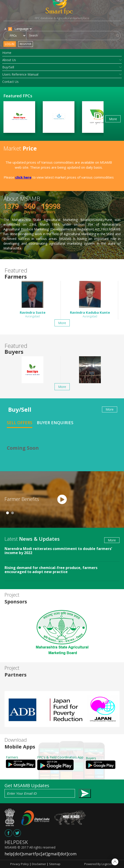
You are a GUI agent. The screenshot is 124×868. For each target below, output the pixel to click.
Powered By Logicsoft (99, 864)
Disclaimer (39, 864)
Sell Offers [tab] (20, 423)
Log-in (10, 44)
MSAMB (11, 847)
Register (26, 44)
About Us (9, 60)
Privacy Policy (20, 864)
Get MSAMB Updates (48, 790)
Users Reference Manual (20, 74)
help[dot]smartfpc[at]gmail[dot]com (41, 854)
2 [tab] (12, 513)
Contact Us (10, 82)
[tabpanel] (62, 500)
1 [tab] (7, 513)
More (113, 119)
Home (7, 53)
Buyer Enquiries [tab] (55, 423)
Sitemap (55, 864)
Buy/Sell (8, 67)
